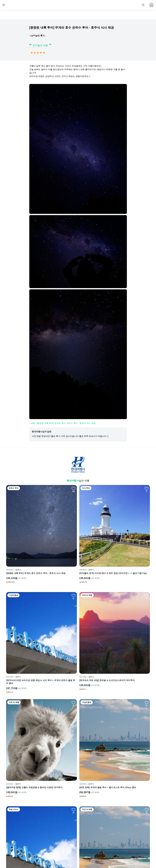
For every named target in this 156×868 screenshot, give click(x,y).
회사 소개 (71, 820)
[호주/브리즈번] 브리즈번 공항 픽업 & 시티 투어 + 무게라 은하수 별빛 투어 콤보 (126, 547)
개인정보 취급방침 (74, 834)
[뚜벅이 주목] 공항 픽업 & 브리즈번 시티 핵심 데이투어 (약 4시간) (29, 705)
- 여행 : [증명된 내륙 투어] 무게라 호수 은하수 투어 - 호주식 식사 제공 (63, 424)
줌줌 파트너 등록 (119, 5)
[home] (12, 6)
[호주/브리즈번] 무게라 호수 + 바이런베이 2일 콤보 (28, 784)
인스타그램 (96, 825)
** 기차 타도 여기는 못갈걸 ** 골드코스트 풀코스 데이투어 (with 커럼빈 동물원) (78, 705)
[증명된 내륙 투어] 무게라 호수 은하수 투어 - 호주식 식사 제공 (29, 547)
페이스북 (95, 820)
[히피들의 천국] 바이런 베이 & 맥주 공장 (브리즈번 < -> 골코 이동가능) (78, 547)
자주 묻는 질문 (73, 848)
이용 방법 (71, 825)
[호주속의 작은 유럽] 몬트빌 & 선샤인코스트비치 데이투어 (28, 626)
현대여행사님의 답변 (42, 432)
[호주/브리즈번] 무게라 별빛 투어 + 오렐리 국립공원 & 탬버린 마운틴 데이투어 (126, 705)
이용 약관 (71, 830)
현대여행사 (73, 481)
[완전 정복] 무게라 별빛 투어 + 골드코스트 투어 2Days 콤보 (126, 626)
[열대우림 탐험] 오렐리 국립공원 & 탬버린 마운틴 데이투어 (77, 626)
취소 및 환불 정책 (74, 839)
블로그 (95, 830)
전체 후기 (95, 834)
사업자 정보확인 (112, 857)
